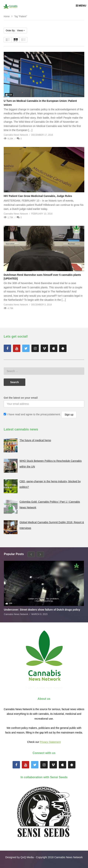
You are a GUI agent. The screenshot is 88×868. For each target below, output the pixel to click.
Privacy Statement (50, 742)
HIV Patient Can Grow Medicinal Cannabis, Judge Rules (38, 196)
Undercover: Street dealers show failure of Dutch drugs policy (42, 610)
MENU (81, 6)
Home (7, 16)
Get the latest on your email (21, 398)
